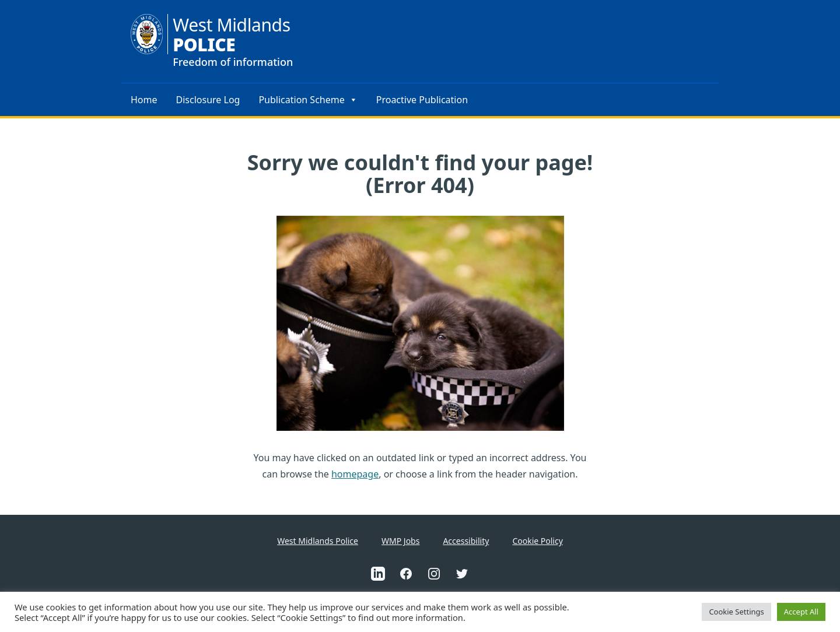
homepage (355, 474)
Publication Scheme (308, 100)
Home (144, 100)
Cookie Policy (537, 541)
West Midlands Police (318, 541)
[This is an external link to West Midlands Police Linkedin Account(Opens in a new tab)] (378, 574)
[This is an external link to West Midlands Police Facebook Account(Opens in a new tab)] (406, 574)
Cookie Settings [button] (736, 612)
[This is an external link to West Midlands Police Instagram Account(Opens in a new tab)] (434, 574)
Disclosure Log (208, 100)
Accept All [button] (801, 612)
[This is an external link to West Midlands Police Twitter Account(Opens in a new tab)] (462, 574)
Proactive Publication (422, 100)
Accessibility (466, 541)
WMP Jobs (400, 541)
